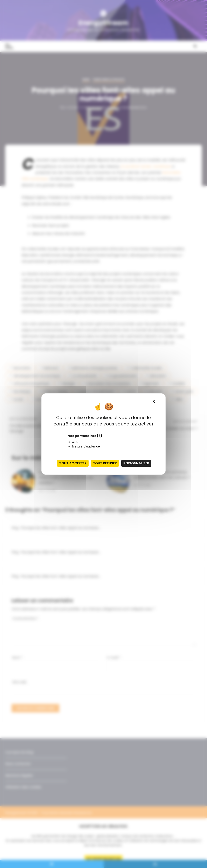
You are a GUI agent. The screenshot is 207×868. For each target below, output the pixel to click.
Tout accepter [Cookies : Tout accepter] (73, 463)
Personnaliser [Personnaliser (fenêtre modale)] (136, 463)
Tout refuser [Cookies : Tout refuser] (105, 463)
